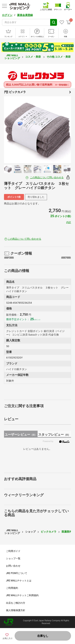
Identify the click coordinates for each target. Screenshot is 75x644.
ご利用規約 (12, 588)
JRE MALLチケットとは (19, 581)
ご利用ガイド (13, 551)
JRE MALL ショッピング (12, 57)
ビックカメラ (37, 92)
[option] (37, 130)
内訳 (69, 222)
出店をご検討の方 (16, 603)
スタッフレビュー (54, 435)
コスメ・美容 (33, 57)
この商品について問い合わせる (47, 177)
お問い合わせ (13, 566)
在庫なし (43, 636)
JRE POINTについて (17, 573)
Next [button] (62, 130)
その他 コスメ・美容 (59, 57)
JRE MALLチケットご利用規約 (22, 595)
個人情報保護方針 (16, 610)
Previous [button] (13, 130)
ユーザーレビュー (21, 435)
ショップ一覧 (13, 558)
